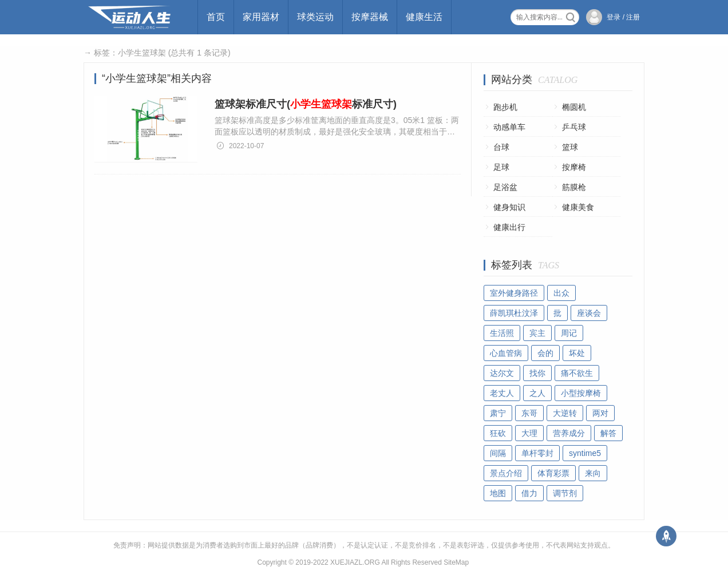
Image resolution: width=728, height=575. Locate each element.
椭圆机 (574, 107)
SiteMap (456, 562)
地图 (498, 493)
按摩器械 (370, 17)
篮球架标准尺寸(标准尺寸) (306, 104)
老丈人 (502, 393)
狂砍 (498, 433)
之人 (537, 393)
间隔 (498, 453)
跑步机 (505, 107)
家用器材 (261, 17)
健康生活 (424, 17)
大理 (529, 433)
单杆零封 (537, 453)
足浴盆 (505, 187)
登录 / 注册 (623, 17)
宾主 (537, 333)
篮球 (570, 147)
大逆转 (565, 413)
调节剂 (565, 493)
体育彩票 (553, 473)
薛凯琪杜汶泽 (514, 313)
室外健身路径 (514, 293)
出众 (561, 293)
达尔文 (502, 373)
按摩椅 (574, 167)
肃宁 (498, 413)
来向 (593, 473)
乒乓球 (574, 127)
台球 (501, 147)
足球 (501, 167)
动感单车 (509, 127)
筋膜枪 (574, 187)
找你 (537, 373)
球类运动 (315, 17)
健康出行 (509, 227)
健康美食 (578, 207)
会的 (545, 353)
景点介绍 (506, 473)
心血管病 (506, 353)
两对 (600, 413)
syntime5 (585, 453)
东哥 (529, 413)
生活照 (502, 333)
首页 (216, 17)
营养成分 (569, 433)
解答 (608, 433)
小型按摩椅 (581, 393)
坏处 (577, 353)
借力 (529, 493)
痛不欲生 (577, 373)
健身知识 (509, 207)
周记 (569, 333)
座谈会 (589, 313)
